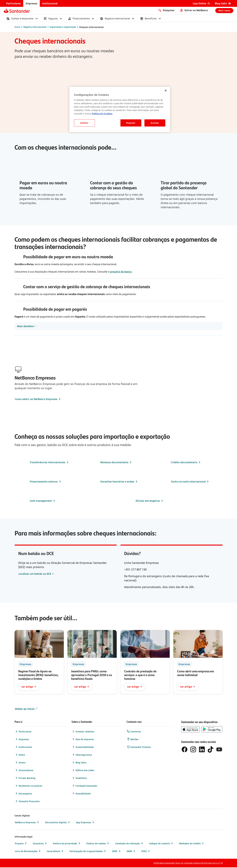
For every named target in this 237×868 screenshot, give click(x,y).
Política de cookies (98, 844)
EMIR (131, 852)
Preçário (21, 844)
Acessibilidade (81, 794)
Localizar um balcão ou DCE (35, 574)
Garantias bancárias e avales (119, 482)
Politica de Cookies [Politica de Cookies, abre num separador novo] (102, 114)
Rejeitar (131, 123)
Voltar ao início (26, 709)
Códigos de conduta (161, 844)
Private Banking (25, 779)
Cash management (43, 501)
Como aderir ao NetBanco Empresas (38, 400)
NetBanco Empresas (27, 823)
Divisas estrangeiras (150, 501)
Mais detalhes (25, 326)
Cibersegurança (82, 755)
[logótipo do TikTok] (211, 750)
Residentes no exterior (29, 786)
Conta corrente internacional (190, 482)
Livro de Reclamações (28, 852)
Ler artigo (29, 687)
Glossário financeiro (27, 802)
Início (17, 27)
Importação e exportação (63, 27)
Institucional (23, 748)
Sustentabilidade (83, 748)
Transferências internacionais (49, 463)
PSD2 (146, 852)
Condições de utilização (129, 844)
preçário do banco (121, 272)
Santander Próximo (139, 748)
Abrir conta (224, 10)
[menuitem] (13, 3)
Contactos (134, 732)
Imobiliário (79, 779)
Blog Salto (79, 763)
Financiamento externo (46, 482)
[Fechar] (166, 91)
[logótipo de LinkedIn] (202, 750)
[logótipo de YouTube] (219, 750)
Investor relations (83, 732)
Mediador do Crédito (192, 844)
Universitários (24, 771)
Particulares (23, 732)
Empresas (22, 740)
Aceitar (155, 123)
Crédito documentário (186, 463)
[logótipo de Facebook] (185, 750)
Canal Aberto (55, 852)
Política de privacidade (67, 844)
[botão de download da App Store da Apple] (190, 730)
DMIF (117, 852)
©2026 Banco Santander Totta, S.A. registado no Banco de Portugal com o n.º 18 (188, 864)
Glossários (40, 844)
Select (20, 755)
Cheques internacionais (91, 27)
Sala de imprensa (83, 740)
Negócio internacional (35, 27)
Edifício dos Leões (83, 771)
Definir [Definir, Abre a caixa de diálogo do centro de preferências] (84, 123)
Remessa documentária (116, 463)
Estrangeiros (23, 794)
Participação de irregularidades (88, 852)
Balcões (133, 740)
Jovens (20, 763)
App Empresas (85, 823)
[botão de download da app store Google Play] (212, 730)
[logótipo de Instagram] (193, 750)
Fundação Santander (85, 786)
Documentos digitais (58, 823)
